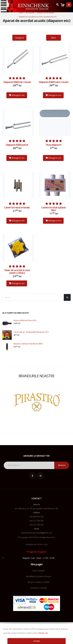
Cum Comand (38, 571)
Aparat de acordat (46, 13)
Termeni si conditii (39, 588)
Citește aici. (43, 633)
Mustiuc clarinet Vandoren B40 (28, 344)
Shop (21, 13)
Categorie (19, 38)
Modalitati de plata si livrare (39, 576)
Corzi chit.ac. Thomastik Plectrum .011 (31, 332)
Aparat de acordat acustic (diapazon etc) (38, 17)
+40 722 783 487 (36, 521)
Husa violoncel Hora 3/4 (25, 320)
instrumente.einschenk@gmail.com (37, 533)
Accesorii (30, 13)
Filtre (54, 38)
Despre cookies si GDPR (39, 582)
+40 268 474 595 (36, 517)
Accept (37, 641)
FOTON (39, 545)
